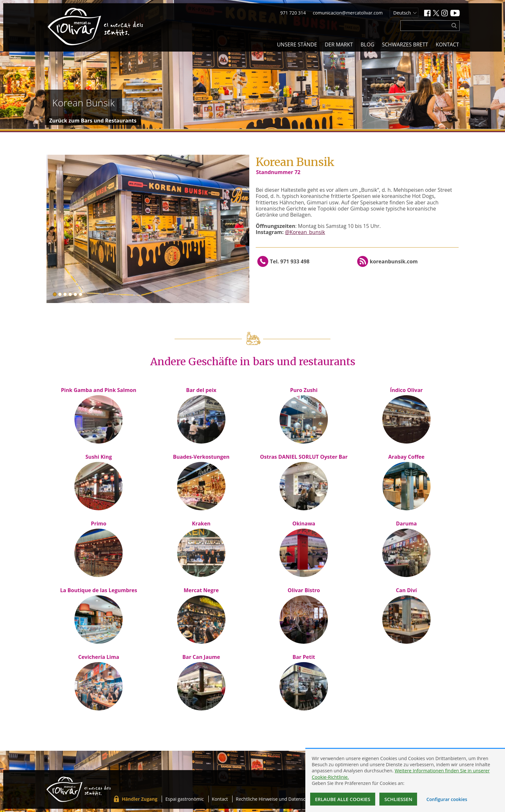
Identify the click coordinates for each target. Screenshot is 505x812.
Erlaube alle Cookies (343, 799)
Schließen (398, 799)
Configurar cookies (447, 799)
